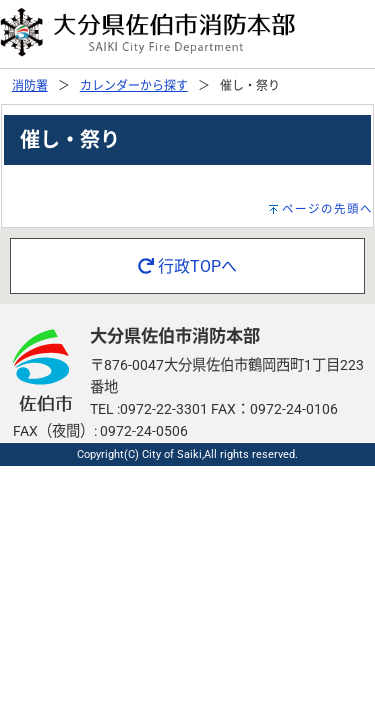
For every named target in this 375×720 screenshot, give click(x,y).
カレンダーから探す (134, 86)
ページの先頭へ (327, 209)
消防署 (30, 86)
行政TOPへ (187, 266)
